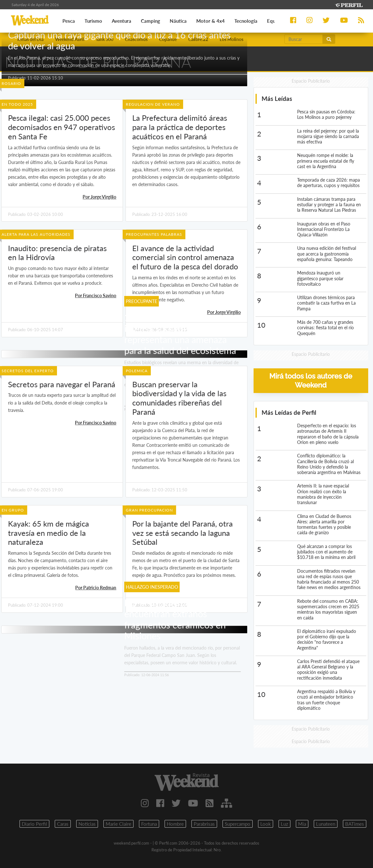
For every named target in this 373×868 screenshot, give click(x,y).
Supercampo (238, 824)
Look (266, 824)
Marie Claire (118, 824)
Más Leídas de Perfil (289, 412)
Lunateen (326, 824)
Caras (63, 824)
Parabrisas (204, 824)
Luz (284, 824)
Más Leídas (277, 98)
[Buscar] (304, 39)
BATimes (355, 824)
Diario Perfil (34, 824)
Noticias (87, 824)
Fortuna (149, 824)
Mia (302, 824)
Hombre (175, 824)
